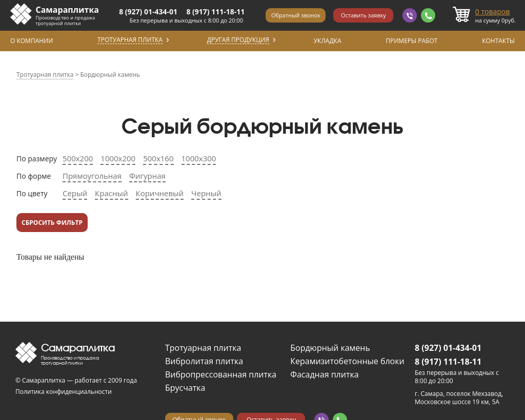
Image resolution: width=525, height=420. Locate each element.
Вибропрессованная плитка (221, 374)
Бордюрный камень (330, 348)
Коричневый (160, 193)
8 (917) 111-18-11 (215, 12)
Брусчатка (185, 388)
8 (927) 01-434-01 (148, 12)
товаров (493, 12)
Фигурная (147, 176)
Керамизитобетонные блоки (347, 361)
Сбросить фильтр (52, 223)
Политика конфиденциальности (64, 392)
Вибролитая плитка (204, 361)
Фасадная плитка (324, 374)
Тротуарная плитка (203, 348)
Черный (206, 193)
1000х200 (118, 158)
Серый (75, 193)
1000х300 (199, 158)
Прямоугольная (92, 176)
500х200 (78, 158)
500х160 (158, 158)
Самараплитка (68, 10)
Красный (111, 193)
